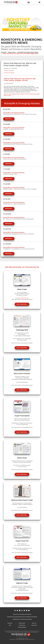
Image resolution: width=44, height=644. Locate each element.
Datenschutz (22, 625)
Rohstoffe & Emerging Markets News (28, 52)
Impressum (34, 625)
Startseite (4, 52)
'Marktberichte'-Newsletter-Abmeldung (22, 619)
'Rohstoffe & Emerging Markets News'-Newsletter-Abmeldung (22, 617)
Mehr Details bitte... (22, 304)
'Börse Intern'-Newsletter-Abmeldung (22, 614)
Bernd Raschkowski (23, 298)
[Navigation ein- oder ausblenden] (39, 2)
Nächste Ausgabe (9, 71)
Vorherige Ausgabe (9, 73)
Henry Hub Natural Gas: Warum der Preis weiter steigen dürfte (20, 54)
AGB (10, 625)
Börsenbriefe (22, 623)
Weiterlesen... (9, 119)
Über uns (34, 623)
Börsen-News (12, 52)
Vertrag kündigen (22, 627)
